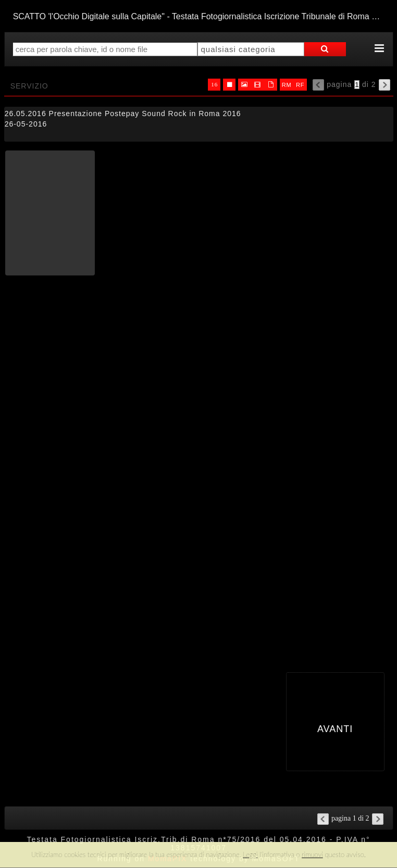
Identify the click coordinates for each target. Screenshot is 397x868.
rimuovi (312, 854)
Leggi (250, 854)
